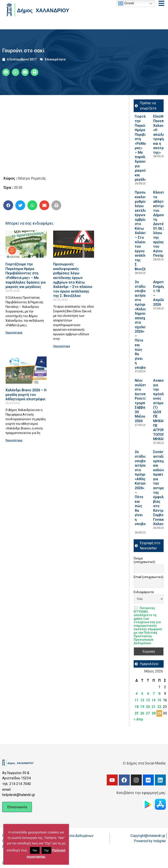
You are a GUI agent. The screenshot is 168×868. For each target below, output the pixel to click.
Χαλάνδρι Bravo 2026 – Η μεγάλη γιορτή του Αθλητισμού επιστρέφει (26, 395)
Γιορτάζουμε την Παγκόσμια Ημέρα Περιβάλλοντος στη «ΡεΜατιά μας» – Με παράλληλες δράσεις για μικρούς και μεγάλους (25, 275)
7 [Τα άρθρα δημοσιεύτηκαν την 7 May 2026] (154, 694)
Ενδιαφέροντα (144, 592)
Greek (126, 4)
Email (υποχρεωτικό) (149, 577)
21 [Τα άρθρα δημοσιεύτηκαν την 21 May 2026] (154, 707)
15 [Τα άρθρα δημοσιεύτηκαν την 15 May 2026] (159, 700)
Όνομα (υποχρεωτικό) (144, 560)
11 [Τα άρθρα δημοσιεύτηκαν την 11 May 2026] (136, 700)
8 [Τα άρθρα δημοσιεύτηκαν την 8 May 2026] (159, 694)
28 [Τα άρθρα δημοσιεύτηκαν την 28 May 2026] (154, 713)
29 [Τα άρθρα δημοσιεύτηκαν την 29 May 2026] (159, 713)
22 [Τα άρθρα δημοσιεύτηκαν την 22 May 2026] (159, 707)
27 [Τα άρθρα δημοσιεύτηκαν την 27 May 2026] (148, 713)
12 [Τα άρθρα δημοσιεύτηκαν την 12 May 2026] (142, 700)
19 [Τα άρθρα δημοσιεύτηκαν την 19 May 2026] (142, 707)
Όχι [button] (46, 850)
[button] (6, 72)
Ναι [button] (35, 850)
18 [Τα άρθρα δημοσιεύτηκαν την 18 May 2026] (136, 707)
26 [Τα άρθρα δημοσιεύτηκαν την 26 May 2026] (142, 713)
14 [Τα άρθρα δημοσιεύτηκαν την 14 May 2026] (154, 700)
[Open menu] (161, 3)
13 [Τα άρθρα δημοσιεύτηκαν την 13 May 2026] (148, 700)
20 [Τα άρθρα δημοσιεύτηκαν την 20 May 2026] (148, 707)
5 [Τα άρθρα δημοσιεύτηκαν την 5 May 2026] (142, 694)
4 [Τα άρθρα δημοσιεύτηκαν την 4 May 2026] (137, 694)
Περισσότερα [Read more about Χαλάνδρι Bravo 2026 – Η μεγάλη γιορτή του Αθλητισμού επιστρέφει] (14, 440)
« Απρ (138, 719)
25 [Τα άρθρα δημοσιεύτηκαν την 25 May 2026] (136, 713)
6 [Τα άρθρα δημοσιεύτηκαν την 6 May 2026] (148, 694)
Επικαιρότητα (55, 59)
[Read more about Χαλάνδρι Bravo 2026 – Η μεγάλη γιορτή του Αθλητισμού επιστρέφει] (26, 370)
